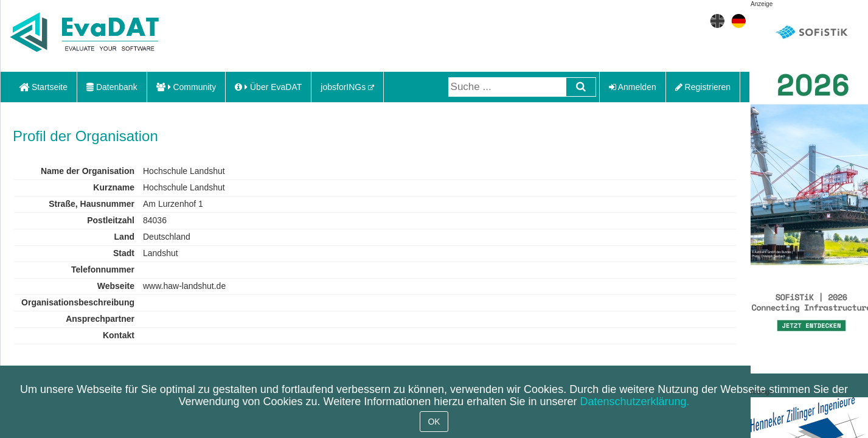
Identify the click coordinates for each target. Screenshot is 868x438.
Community (186, 87)
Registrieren (703, 87)
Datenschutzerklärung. (634, 401)
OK (434, 422)
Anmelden (633, 87)
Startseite (43, 87)
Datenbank (112, 87)
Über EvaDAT (268, 87)
